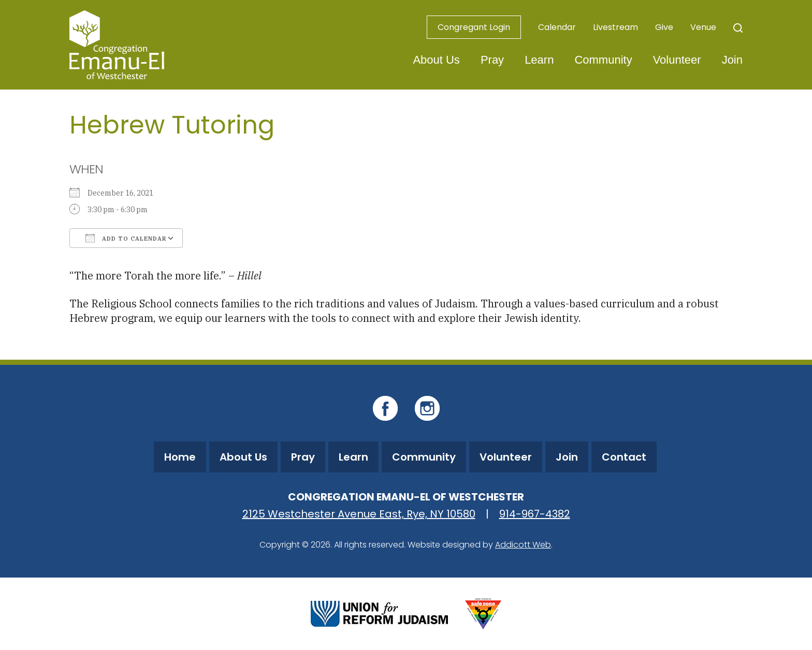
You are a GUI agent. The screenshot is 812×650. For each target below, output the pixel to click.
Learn (539, 60)
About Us (436, 60)
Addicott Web (523, 545)
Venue (703, 27)
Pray (492, 60)
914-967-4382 (535, 514)
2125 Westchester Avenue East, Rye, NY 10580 (359, 514)
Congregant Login (474, 27)
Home (180, 457)
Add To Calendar (126, 238)
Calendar (557, 27)
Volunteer (677, 60)
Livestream (615, 27)
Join (732, 60)
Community (603, 60)
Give (664, 27)
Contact (624, 457)
